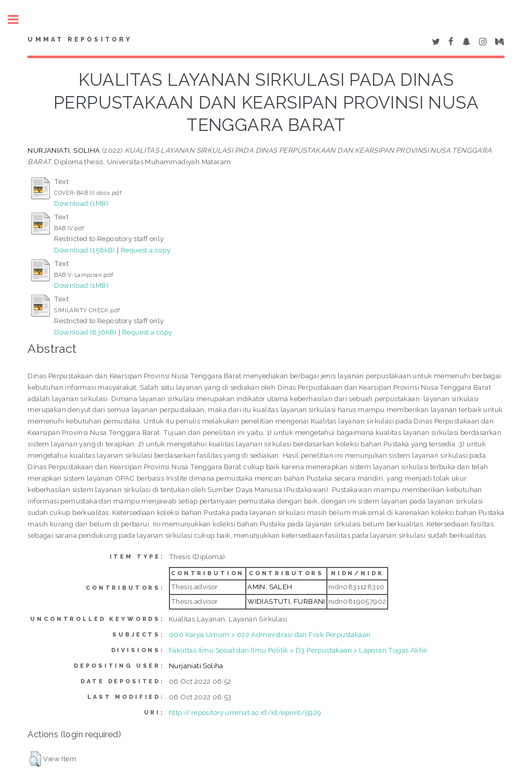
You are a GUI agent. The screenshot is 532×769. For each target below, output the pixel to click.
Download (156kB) (84, 250)
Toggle (19, 19)
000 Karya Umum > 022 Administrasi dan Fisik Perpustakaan (270, 634)
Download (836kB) (85, 332)
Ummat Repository (80, 39)
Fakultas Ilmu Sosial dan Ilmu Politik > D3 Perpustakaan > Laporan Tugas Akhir (298, 650)
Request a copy (146, 250)
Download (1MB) (81, 203)
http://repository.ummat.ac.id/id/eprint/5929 (245, 712)
